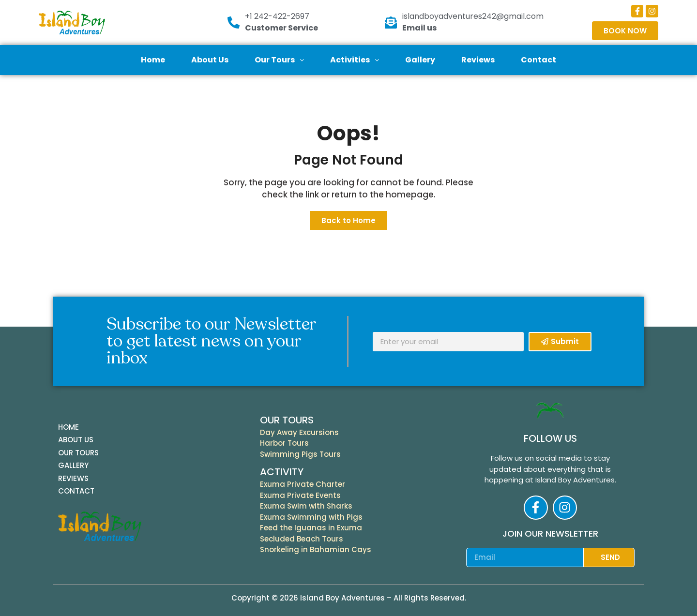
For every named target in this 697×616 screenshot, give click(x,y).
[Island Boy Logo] (94, 23)
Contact (538, 60)
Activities (355, 60)
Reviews (478, 60)
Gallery (420, 60)
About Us (210, 60)
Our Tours (279, 60)
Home (153, 60)
